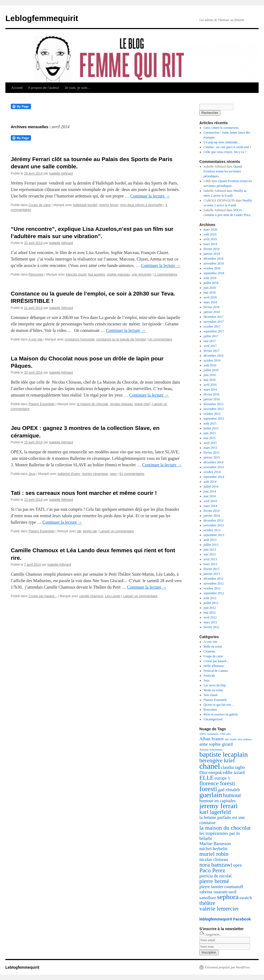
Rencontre (36, 274)
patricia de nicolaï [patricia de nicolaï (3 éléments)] (216, 876)
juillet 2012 (211, 603)
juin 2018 (210, 288)
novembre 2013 (214, 525)
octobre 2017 (212, 326)
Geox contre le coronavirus (221, 128)
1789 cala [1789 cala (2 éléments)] (225, 734)
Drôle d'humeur (214, 666)
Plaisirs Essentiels (42, 404)
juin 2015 (210, 433)
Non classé (211, 695)
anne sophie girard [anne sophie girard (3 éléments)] (216, 744)
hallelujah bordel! (85, 205)
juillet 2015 (211, 428)
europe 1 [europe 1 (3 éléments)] (222, 778)
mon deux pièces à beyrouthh (141, 205)
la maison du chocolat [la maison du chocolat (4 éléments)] (225, 828)
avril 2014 (210, 501)
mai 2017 (210, 341)
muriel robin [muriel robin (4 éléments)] (214, 854)
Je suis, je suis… (78, 88)
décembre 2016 (214, 356)
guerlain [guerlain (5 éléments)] (211, 795)
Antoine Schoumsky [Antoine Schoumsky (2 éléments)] (211, 750)
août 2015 (210, 423)
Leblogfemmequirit (42, 18)
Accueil (17, 88)
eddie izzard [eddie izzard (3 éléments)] (234, 772)
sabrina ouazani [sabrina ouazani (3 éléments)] (213, 892)
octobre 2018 (212, 268)
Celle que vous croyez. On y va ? (225, 152)
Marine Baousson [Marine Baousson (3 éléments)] (215, 844)
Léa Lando (113, 596)
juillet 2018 (211, 283)
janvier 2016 (212, 399)
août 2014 (210, 482)
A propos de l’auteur (44, 88)
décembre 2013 (214, 520)
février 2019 (212, 249)
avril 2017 (210, 346)
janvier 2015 (212, 457)
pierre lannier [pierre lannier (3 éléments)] (211, 887)
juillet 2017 (211, 336)
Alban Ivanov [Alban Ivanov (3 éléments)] (212, 739)
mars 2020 (210, 230)
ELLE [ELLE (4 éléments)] (206, 778)
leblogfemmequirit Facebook (225, 919)
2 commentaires (166, 274)
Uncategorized (213, 719)
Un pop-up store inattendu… (222, 142)
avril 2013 (210, 559)
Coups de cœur (40, 205)
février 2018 (212, 307)
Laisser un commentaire (117, 531)
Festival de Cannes (216, 671)
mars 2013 (210, 564)
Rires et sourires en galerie (221, 714)
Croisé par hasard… (217, 661)
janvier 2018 (212, 312)
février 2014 (212, 511)
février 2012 (212, 627)
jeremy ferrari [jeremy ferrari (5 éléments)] (219, 806)
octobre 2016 (212, 360)
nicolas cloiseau (121, 404)
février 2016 (212, 394)
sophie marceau (118, 274)
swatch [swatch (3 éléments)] (245, 898)
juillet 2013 (211, 545)
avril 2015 (210, 443)
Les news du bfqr (215, 685)
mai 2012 (210, 613)
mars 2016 (210, 390)
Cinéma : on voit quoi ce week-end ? (227, 147)
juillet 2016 (211, 370)
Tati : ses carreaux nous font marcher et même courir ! (84, 493)
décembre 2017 (214, 317)
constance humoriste (80, 339)
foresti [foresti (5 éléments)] (208, 789)
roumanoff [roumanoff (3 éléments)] (234, 887)
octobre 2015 (212, 414)
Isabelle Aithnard (61, 173)
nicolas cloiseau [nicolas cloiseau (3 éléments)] (214, 859)
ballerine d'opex (69, 474)
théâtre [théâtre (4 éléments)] (207, 903)
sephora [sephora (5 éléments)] (228, 897)
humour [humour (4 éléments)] (232, 795)
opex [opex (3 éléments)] (238, 865)
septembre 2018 (214, 273)
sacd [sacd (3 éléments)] (232, 892)
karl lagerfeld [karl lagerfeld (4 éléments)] (215, 812)
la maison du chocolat (92, 404)
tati (79, 531)
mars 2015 (210, 448)
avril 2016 (210, 385)
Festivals (209, 676)
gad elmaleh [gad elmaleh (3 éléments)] (229, 790)
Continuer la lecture (150, 196)
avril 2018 (210, 297)
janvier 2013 (212, 574)
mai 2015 (210, 438)
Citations (209, 651)
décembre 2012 (214, 579)
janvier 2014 (212, 516)
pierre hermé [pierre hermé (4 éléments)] (214, 881)
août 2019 (210, 234)
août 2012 (210, 598)
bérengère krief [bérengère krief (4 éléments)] (217, 760)
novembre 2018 (214, 263)
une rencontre (142, 274)
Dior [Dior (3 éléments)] (204, 772)
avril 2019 (210, 239)
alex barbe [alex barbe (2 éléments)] (231, 739)
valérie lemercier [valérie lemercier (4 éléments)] (219, 909)
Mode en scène (213, 690)
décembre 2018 (214, 259)
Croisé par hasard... (43, 596)
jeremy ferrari (109, 205)
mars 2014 (210, 506)
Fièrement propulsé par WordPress (227, 967)
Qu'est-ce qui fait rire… (219, 705)
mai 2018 (210, 293)
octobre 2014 (212, 472)
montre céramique (95, 474)
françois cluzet (76, 274)
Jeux (32, 474)
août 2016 (210, 365)
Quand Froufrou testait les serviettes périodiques (223, 171)
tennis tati (90, 531)
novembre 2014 (214, 467)
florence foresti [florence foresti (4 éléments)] (217, 783)
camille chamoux (91, 596)
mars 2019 (210, 244)
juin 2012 (210, 608)
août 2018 (210, 278)
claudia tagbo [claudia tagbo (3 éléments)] (233, 767)
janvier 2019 (212, 254)
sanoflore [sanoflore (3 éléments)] (208, 898)
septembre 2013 (214, 535)
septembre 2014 (214, 477)
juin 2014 (210, 491)
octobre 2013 (212, 530)
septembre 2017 (214, 331)
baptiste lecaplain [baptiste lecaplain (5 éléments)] (224, 754)
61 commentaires (132, 474)
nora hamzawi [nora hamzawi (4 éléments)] (216, 865)
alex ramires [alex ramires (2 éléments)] (245, 739)
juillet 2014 (211, 486)
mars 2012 (210, 622)
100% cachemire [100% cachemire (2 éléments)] (209, 734)
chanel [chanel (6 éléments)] (210, 766)
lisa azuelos (97, 274)
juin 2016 (210, 375)
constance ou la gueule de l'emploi (121, 339)
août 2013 (210, 540)
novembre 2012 (214, 583)
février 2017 (212, 351)
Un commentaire (160, 339)
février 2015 (212, 453)
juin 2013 (210, 550)
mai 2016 (210, 380)
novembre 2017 (214, 322)
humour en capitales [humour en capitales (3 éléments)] (218, 801)
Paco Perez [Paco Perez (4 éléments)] (212, 870)
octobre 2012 (212, 588)
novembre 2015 (214, 409)
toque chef (142, 404)
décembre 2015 (214, 404)
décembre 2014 (214, 462)
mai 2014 (210, 496)
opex (113, 474)
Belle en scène (213, 647)
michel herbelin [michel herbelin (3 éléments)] (213, 849)
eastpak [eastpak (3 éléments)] (215, 772)
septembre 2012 (214, 593)
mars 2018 (210, 302)
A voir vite (35, 339)
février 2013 (212, 569)
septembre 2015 (214, 419)
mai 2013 (210, 554)
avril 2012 (210, 617)
